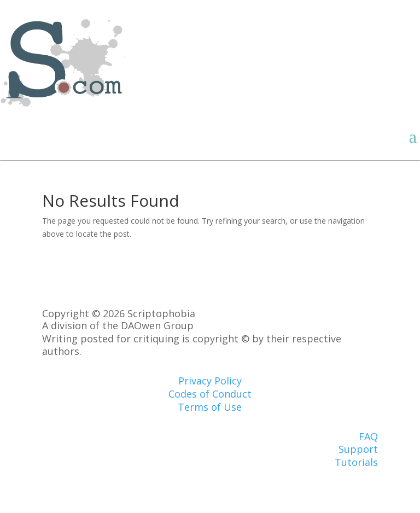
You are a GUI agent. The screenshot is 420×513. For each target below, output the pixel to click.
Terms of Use (210, 407)
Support (358, 449)
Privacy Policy (210, 381)
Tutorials (356, 462)
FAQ (368, 436)
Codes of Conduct (210, 394)
